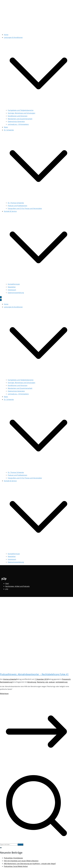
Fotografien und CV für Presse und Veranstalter (25, 208)
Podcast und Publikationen (17, 206)
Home (6, 35)
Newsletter (12, 287)
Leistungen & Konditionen (13, 307)
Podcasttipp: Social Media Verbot (16, 866)
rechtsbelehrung (61, 682)
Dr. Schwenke (9, 399)
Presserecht (66, 679)
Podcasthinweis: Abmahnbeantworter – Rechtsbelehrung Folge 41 (34, 674)
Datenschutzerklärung (16, 293)
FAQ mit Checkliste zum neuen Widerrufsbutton (21, 861)
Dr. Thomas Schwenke (16, 203)
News (6, 127)
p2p (47, 682)
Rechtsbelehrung (6, 682)
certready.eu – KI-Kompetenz (18, 124)
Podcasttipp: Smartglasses (13, 858)
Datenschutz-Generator (16, 121)
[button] (38, 107)
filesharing (41, 682)
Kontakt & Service (10, 481)
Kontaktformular (14, 284)
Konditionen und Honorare (18, 116)
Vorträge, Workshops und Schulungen (22, 113)
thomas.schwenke (10, 679)
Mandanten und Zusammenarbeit (20, 119)
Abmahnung (32, 682)
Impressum (12, 290)
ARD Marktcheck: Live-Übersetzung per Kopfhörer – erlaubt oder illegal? (30, 864)
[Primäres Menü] (1, 297)
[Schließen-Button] (1, 300)
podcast (52, 682)
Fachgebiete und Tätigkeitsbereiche (21, 110)
